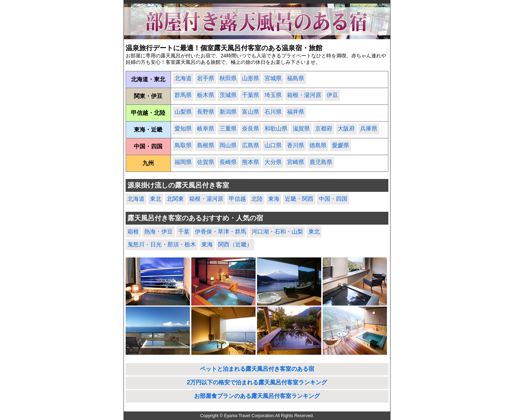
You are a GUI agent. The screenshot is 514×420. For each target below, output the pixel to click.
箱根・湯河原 (304, 95)
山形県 (251, 78)
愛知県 (183, 129)
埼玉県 (273, 95)
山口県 (273, 145)
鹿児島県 (321, 162)
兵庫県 (369, 129)
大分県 (273, 162)
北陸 (257, 199)
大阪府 (346, 129)
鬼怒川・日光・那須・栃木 (162, 244)
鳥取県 (183, 145)
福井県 (296, 112)
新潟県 (228, 112)
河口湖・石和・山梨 (277, 232)
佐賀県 (206, 162)
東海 (274, 199)
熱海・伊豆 (158, 232)
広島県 (251, 145)
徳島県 (318, 145)
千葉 (184, 232)
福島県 (296, 78)
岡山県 (228, 145)
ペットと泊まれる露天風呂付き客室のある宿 (257, 369)
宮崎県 (296, 162)
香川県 (296, 145)
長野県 (206, 112)
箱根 (133, 232)
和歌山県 (276, 129)
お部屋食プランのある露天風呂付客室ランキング (257, 396)
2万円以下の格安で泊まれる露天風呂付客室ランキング (257, 382)
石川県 (273, 112)
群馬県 (183, 95)
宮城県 (273, 78)
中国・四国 (333, 199)
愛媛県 (341, 145)
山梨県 (183, 112)
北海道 (183, 78)
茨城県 (228, 95)
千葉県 (251, 95)
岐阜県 (206, 129)
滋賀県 (301, 129)
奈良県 (251, 129)
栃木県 (206, 95)
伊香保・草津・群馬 (221, 232)
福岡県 (183, 162)
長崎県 (228, 162)
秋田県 (228, 78)
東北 (156, 199)
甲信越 (237, 199)
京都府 (324, 129)
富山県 (251, 112)
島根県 (206, 145)
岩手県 (206, 78)
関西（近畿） (235, 244)
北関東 (175, 199)
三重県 (228, 129)
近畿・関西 (299, 199)
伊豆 (332, 95)
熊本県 (251, 162)
